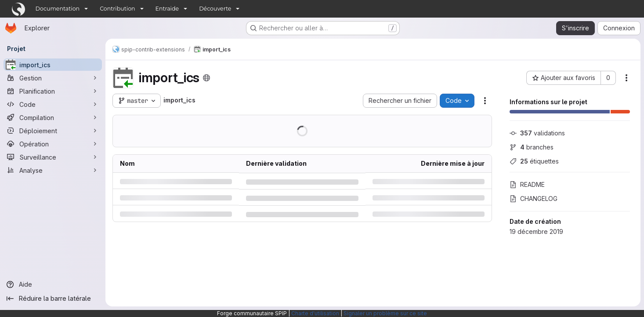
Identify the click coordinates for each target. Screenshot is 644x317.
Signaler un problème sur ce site (385, 313)
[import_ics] (53, 65)
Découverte (215, 9)
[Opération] (53, 144)
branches (532, 147)
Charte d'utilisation (315, 313)
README (527, 184)
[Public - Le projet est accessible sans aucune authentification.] (206, 78)
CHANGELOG (534, 199)
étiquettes (534, 161)
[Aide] (53, 284)
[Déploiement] (53, 131)
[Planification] (53, 91)
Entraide (167, 9)
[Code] (53, 104)
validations (537, 133)
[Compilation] (53, 117)
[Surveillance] (53, 157)
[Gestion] (53, 78)
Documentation (58, 9)
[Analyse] (53, 170)
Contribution (117, 9)
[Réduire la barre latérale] (53, 299)
